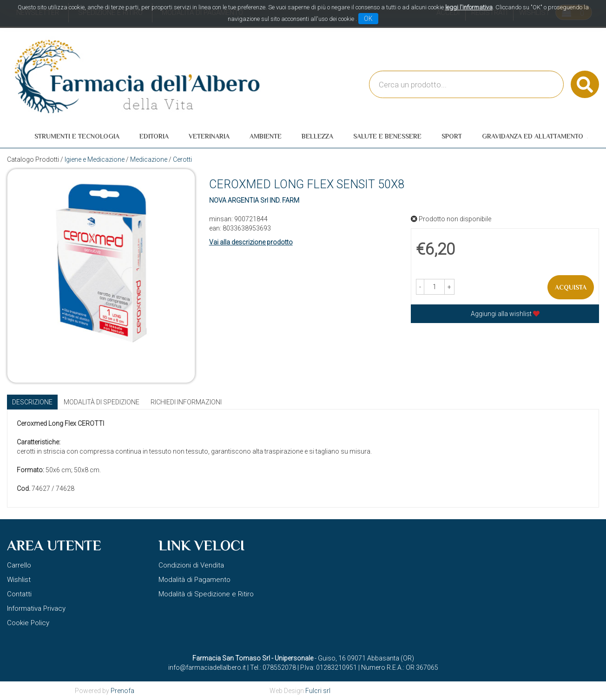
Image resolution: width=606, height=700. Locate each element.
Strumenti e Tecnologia (77, 136)
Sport (452, 136)
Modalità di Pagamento (194, 580)
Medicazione (149, 159)
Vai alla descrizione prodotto (251, 242)
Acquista (571, 287)
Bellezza (317, 136)
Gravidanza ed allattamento (533, 136)
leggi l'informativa (469, 7)
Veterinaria (209, 136)
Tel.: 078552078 (273, 667)
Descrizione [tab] (32, 402)
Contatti (19, 594)
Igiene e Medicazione (95, 159)
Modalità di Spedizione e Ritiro (206, 594)
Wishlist (19, 580)
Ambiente (266, 136)
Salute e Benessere (387, 136)
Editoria (154, 136)
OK (368, 19)
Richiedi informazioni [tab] (186, 402)
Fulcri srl (318, 691)
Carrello (19, 565)
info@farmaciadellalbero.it (207, 667)
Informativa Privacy (36, 608)
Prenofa (122, 691)
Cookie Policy (28, 623)
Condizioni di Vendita (191, 565)
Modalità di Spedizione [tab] (102, 402)
